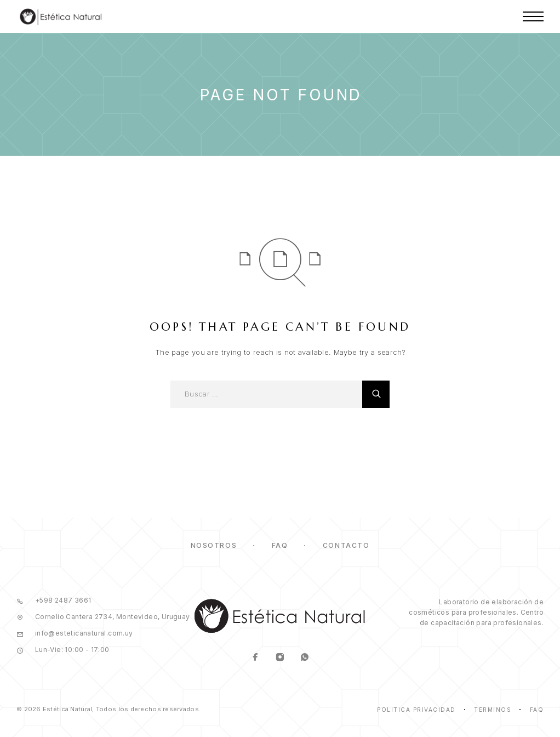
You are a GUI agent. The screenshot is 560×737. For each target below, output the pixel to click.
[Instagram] (280, 658)
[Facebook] (255, 658)
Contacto (346, 545)
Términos (493, 710)
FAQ (280, 545)
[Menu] (533, 16)
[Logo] (61, 16)
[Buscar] (376, 394)
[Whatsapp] (304, 658)
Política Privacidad (416, 710)
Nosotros (214, 545)
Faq (537, 710)
